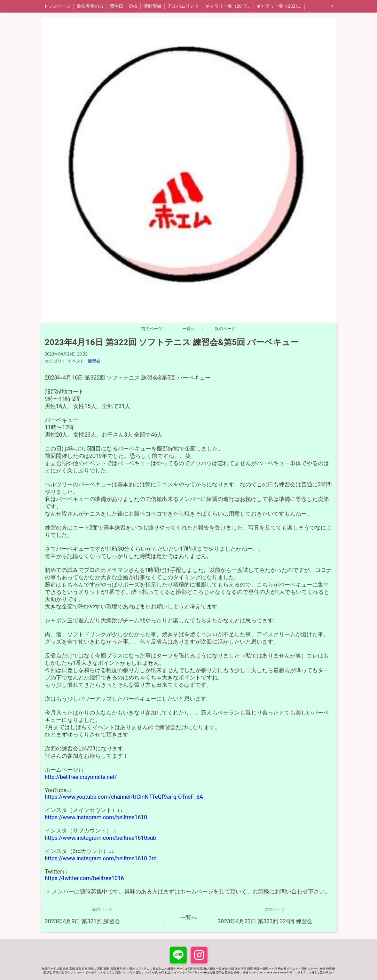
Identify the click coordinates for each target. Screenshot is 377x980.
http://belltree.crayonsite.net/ (81, 777)
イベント (76, 361)
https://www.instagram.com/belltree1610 (96, 817)
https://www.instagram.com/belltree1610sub (101, 838)
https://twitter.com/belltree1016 (84, 878)
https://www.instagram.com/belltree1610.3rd (101, 858)
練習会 (94, 361)
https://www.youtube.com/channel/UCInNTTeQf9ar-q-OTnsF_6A (124, 797)
